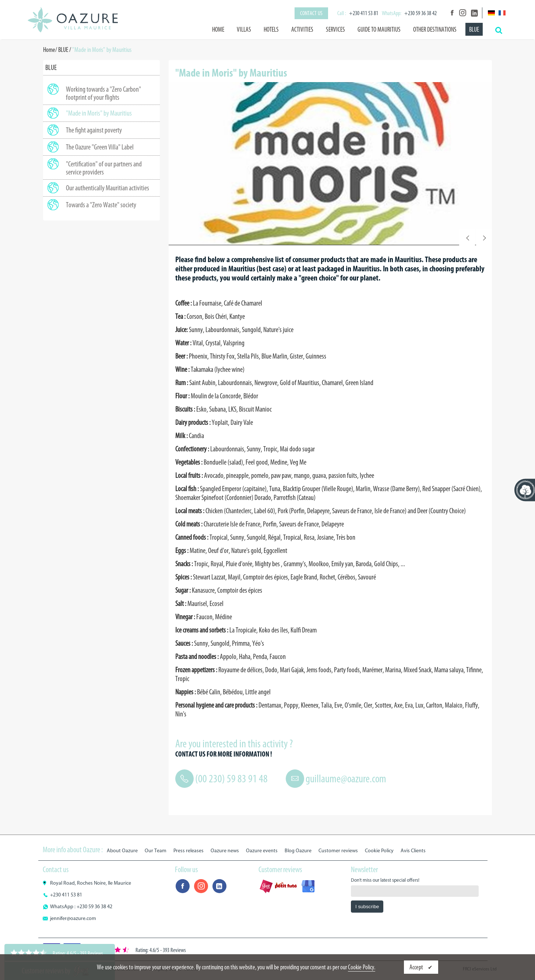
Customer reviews (338, 851)
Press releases (189, 851)
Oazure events (262, 851)
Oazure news (225, 851)
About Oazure (122, 851)
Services (335, 29)
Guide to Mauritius (379, 29)
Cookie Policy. (362, 967)
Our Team (156, 851)
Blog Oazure (298, 851)
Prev (467, 237)
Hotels (271, 29)
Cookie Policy (379, 851)
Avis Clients (413, 851)
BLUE (474, 29)
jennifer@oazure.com (73, 918)
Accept (417, 967)
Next (484, 237)
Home (218, 29)
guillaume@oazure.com (346, 779)
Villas (244, 29)
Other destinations (435, 29)
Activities (302, 29)
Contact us (311, 13)
